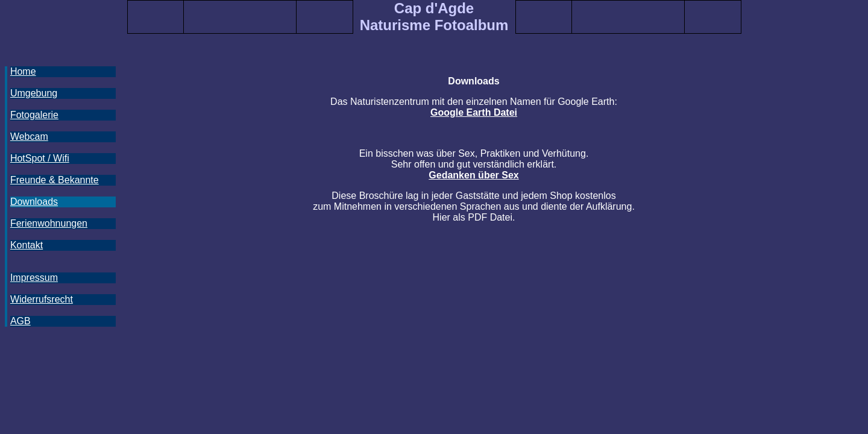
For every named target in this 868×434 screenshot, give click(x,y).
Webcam (29, 137)
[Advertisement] (59, 374)
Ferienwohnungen (49, 223)
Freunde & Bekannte (55, 180)
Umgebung (34, 93)
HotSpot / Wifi (40, 158)
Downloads (34, 202)
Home (23, 71)
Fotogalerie (34, 115)
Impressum (34, 278)
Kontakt (27, 245)
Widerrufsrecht (42, 299)
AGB (20, 321)
